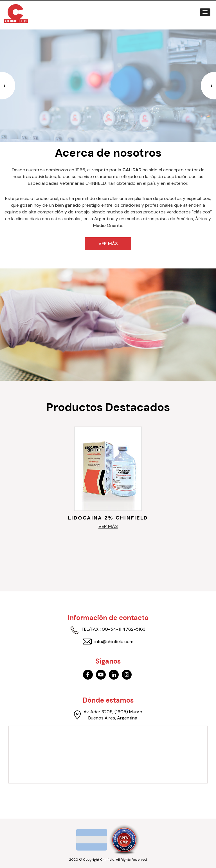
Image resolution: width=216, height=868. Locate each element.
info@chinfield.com (108, 642)
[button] (205, 12)
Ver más (108, 244)
